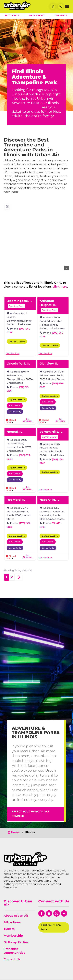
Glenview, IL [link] (49, 364)
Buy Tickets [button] (12, 16)
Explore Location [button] (17, 341)
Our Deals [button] (61, 16)
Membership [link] (13, 936)
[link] (18, 10)
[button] (53, 7)
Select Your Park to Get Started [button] (31, 814)
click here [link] (60, 287)
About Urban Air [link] (16, 916)
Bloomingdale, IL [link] (19, 301)
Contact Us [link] (12, 959)
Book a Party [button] (37, 16)
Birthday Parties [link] (16, 942)
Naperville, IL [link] (50, 500)
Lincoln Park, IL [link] (18, 364)
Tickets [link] (9, 929)
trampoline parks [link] (26, 107)
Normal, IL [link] (14, 432)
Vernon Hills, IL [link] (51, 432)
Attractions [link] (12, 922)
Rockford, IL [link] (16, 500)
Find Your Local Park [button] (51, 927)
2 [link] (12, 577)
